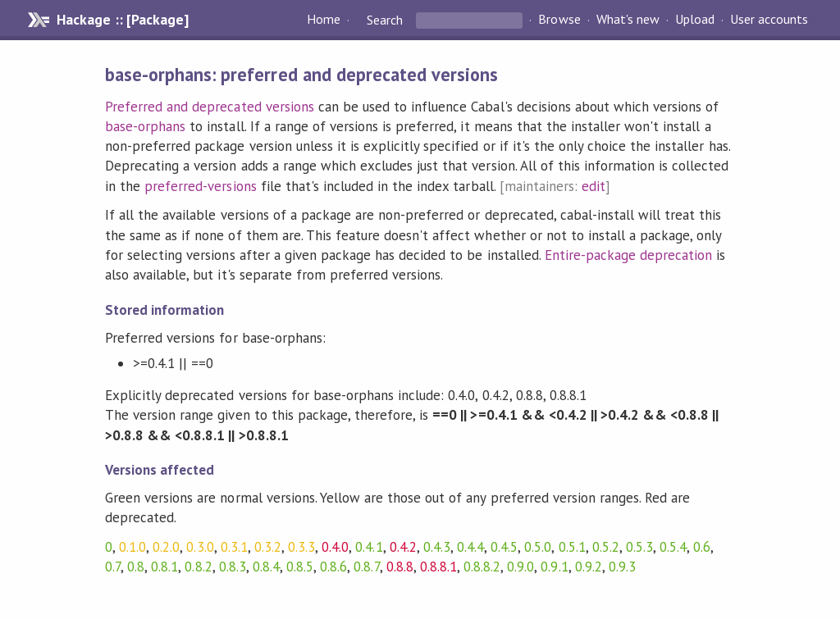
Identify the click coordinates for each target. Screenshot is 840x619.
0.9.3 (622, 567)
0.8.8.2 (482, 567)
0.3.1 (234, 547)
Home (324, 20)
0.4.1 (369, 547)
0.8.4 (266, 567)
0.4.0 (335, 547)
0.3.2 (268, 547)
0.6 (702, 547)
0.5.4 (673, 547)
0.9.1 (554, 567)
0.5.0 (538, 547)
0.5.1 (572, 547)
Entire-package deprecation (629, 255)
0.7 (113, 567)
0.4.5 (504, 547)
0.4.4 (470, 547)
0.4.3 (437, 547)
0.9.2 (589, 567)
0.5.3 (639, 547)
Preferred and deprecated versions (210, 107)
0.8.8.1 (438, 567)
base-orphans (145, 126)
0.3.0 (200, 547)
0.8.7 (366, 567)
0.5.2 (606, 547)
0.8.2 (198, 567)
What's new (628, 20)
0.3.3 (301, 547)
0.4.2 (403, 547)
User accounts (769, 20)
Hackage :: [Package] (122, 20)
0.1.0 (132, 547)
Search (385, 20)
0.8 (136, 567)
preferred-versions (200, 186)
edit (593, 186)
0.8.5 (300, 567)
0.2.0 (166, 547)
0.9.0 (520, 567)
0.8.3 (233, 567)
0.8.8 (400, 567)
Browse (559, 20)
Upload (695, 20)
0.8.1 (164, 567)
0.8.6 (333, 567)
